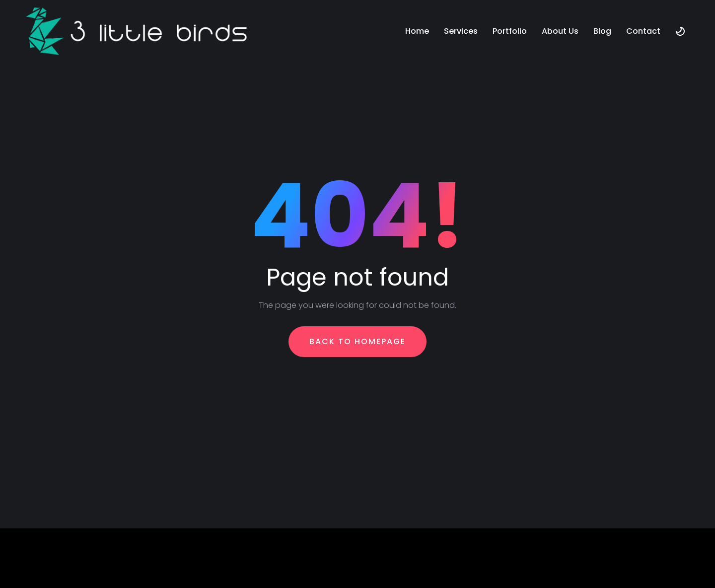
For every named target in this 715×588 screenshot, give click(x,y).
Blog (602, 31)
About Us (560, 31)
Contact (643, 31)
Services (461, 31)
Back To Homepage (357, 341)
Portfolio (510, 31)
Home (417, 31)
